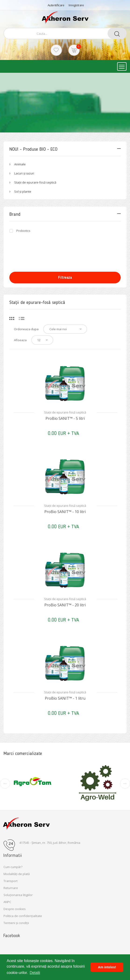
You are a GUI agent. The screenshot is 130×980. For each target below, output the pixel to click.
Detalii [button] (35, 973)
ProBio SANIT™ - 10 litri (65, 512)
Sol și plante (23, 191)
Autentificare (56, 5)
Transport (11, 881)
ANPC (7, 902)
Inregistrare (76, 5)
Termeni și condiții (16, 923)
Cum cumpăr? (13, 867)
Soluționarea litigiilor (18, 895)
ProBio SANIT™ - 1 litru (65, 698)
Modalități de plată (17, 874)
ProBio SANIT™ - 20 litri (65, 605)
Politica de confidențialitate (23, 916)
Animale (20, 164)
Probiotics (23, 231)
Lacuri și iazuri (24, 173)
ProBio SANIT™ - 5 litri (65, 418)
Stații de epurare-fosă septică (35, 182)
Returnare (11, 888)
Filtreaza (65, 277)
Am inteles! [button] (107, 967)
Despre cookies (15, 909)
